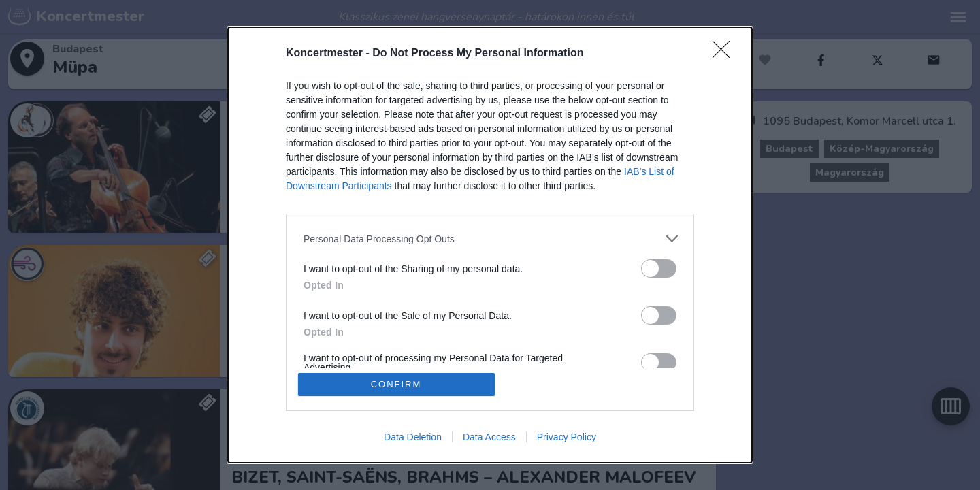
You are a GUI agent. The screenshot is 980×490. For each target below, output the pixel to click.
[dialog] (490, 245)
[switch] (659, 268)
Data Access (489, 437)
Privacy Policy (567, 437)
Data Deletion (413, 437)
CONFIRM (396, 384)
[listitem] (490, 239)
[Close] (725, 54)
